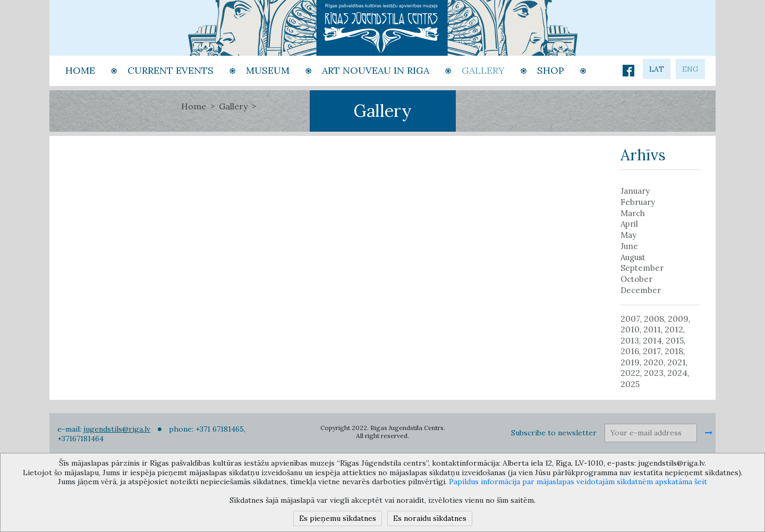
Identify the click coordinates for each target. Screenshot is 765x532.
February (638, 202)
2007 (630, 319)
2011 (652, 329)
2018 (674, 351)
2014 (652, 340)
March (633, 213)
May (628, 235)
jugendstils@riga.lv (117, 429)
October (636, 279)
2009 (678, 319)
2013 (630, 340)
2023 (654, 373)
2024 (677, 373)
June (629, 246)
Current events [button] (171, 70)
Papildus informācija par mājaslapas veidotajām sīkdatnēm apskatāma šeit (578, 482)
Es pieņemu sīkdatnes (338, 518)
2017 (652, 351)
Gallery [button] (483, 70)
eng (690, 69)
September (642, 268)
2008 (654, 319)
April (629, 224)
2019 (630, 362)
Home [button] (80, 70)
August (633, 258)
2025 (630, 384)
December (641, 290)
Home (194, 106)
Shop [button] (551, 70)
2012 (674, 329)
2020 (653, 362)
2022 (630, 373)
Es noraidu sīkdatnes (430, 518)
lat (657, 69)
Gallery (233, 106)
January (635, 191)
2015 (675, 340)
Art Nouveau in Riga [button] (376, 70)
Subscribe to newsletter (554, 433)
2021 (677, 362)
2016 (630, 351)
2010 (630, 329)
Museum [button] (268, 70)
